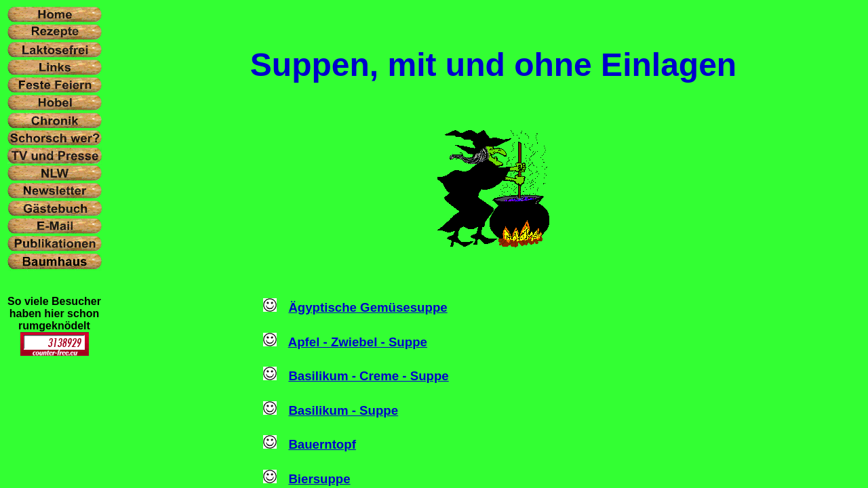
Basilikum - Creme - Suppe (368, 376)
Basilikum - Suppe (343, 410)
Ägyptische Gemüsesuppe (368, 307)
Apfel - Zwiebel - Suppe (358, 342)
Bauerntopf (322, 444)
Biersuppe (319, 479)
